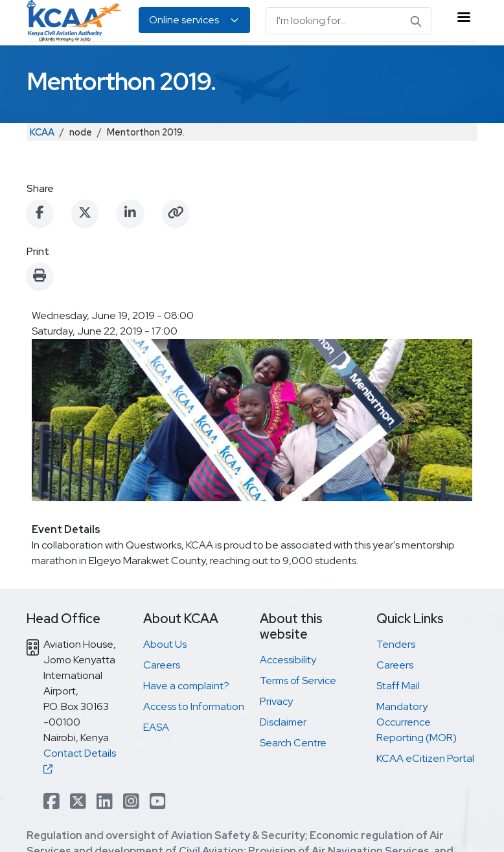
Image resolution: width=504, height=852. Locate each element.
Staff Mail (398, 686)
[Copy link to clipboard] (176, 213)
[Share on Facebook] (40, 213)
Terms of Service (298, 680)
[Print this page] (40, 276)
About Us (165, 644)
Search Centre (293, 743)
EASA (156, 727)
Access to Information (194, 706)
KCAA (42, 132)
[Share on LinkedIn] (130, 213)
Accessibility (288, 660)
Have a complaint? (186, 686)
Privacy (276, 701)
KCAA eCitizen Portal (425, 758)
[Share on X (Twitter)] (85, 213)
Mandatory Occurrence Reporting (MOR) (417, 722)
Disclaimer (283, 722)
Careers (162, 665)
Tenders (396, 644)
